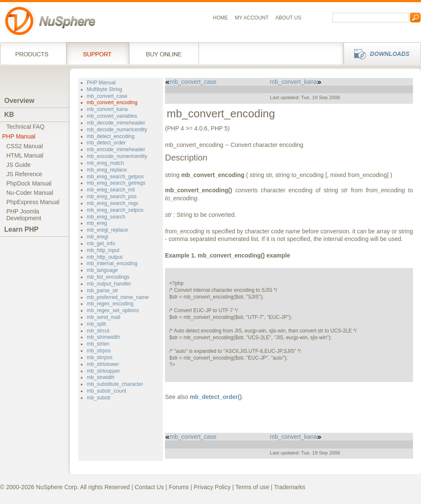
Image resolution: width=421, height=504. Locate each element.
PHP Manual (19, 136)
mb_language (102, 270)
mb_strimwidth (103, 337)
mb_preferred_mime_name (118, 297)
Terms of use (252, 487)
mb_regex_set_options (113, 310)
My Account (252, 18)
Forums (179, 487)
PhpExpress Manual (33, 202)
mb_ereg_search (106, 217)
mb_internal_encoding (112, 263)
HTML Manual (25, 155)
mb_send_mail (103, 317)
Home (220, 18)
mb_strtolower (103, 364)
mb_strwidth (101, 377)
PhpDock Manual (29, 183)
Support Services (98, 53)
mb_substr (99, 398)
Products (33, 53)
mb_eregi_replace (107, 230)
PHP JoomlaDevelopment (24, 215)
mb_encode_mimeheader (116, 150)
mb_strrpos (100, 357)
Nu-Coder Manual (30, 193)
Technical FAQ (25, 127)
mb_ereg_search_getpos (115, 177)
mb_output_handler (109, 284)
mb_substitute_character (115, 384)
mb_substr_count (106, 391)
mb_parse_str (102, 291)
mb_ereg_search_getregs (116, 183)
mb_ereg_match (105, 163)
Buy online (164, 53)
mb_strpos (99, 351)
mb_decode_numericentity (117, 130)
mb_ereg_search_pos (112, 197)
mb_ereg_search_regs (113, 203)
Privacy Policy (212, 487)
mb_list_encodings (108, 277)
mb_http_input (103, 250)
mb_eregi (98, 237)
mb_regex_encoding (110, 304)
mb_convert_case (107, 96)
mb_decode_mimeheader (116, 123)
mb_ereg (97, 223)
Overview (19, 101)
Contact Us (149, 487)
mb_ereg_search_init (111, 190)
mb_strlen (98, 344)
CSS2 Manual (25, 146)
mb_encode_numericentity (117, 156)
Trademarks (289, 487)
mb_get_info (101, 244)
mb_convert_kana (107, 109)
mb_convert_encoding (112, 102)
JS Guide (19, 165)
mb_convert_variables (112, 116)
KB (9, 115)
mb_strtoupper (103, 371)
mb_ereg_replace (107, 170)
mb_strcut (98, 331)
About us (288, 18)
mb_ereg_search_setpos (115, 210)
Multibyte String (105, 89)
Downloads (380, 53)
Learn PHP (21, 229)
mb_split (96, 324)
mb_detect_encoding (111, 136)
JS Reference (24, 174)
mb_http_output (105, 257)
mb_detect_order (106, 143)
